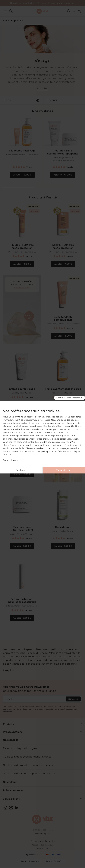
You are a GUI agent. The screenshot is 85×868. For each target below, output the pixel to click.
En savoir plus (10, 460)
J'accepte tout (64, 470)
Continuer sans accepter (68, 398)
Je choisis (21, 470)
